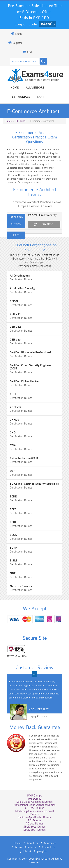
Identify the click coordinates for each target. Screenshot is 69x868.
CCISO (14, 301)
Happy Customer (39, 716)
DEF (12, 471)
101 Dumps (34, 799)
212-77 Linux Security (42, 215)
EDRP (13, 548)
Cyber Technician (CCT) (24, 458)
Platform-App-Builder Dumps (35, 817)
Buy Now (47, 224)
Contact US (49, 847)
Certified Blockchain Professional (30, 353)
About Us (32, 843)
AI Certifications (20, 276)
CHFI (13, 394)
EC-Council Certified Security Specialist (34, 484)
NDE (13, 573)
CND (13, 433)
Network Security (21, 586)
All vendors (35, 88)
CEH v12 (15, 327)
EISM (13, 561)
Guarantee (50, 843)
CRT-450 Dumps (35, 808)
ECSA (13, 535)
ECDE (13, 497)
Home (15, 88)
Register (15, 43)
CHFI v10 (16, 407)
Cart (40, 97)
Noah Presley (39, 710)
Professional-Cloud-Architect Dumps (34, 805)
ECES (13, 509)
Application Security (22, 289)
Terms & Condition (25, 847)
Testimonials (20, 97)
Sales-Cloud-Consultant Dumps (34, 802)
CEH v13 (15, 340)
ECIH (13, 522)
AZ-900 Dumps (34, 824)
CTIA (13, 445)
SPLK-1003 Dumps (34, 827)
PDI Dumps (35, 821)
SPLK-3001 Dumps (34, 830)
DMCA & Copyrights (35, 851)
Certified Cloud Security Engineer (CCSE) (30, 367)
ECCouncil (21, 121)
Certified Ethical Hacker (24, 381)
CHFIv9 (14, 420)
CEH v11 (15, 314)
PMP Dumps (35, 796)
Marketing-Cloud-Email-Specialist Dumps (35, 813)
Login (16, 34)
